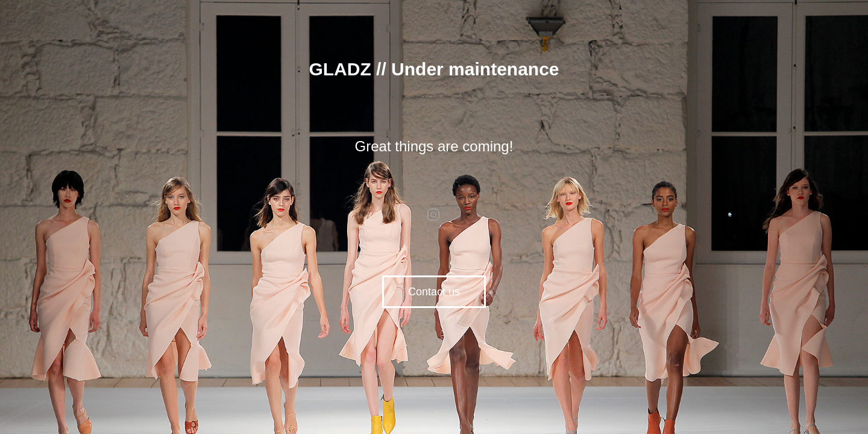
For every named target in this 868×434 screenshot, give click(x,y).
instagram (434, 215)
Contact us (434, 292)
